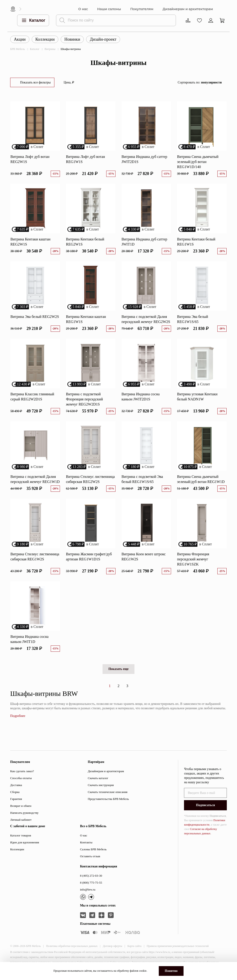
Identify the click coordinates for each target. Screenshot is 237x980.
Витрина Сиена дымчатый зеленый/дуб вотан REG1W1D (201, 479)
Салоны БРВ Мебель (93, 849)
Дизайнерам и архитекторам (188, 9)
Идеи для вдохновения (25, 842)
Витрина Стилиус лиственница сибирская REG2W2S (90, 479)
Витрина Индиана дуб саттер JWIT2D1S (144, 159)
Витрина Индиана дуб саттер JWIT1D (144, 242)
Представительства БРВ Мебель (108, 799)
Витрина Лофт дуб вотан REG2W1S (30, 159)
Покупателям (142, 9)
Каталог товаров (21, 835)
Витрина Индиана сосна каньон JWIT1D (30, 639)
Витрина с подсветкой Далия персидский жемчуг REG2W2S (146, 319)
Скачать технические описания (108, 792)
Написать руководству (24, 813)
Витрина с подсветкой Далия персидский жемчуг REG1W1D (35, 479)
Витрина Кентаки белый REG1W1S (196, 242)
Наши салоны (109, 9)
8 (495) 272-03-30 (91, 876)
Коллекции (45, 39)
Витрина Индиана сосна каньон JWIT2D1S (141, 397)
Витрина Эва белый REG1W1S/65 (193, 319)
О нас (83, 9)
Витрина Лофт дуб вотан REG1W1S (86, 159)
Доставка (16, 785)
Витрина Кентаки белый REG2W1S (85, 242)
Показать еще (118, 669)
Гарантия (16, 799)
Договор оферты (112, 946)
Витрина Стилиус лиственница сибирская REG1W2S (35, 557)
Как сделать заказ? (22, 771)
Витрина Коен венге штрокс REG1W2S (144, 557)
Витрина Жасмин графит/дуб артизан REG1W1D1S (89, 557)
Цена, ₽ (69, 82)
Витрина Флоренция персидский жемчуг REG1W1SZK (193, 559)
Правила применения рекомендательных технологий (178, 946)
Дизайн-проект (103, 39)
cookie (143, 971)
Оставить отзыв (90, 856)
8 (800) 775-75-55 (91, 883)
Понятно (171, 971)
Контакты (86, 842)
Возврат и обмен (21, 806)
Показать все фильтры (35, 82)
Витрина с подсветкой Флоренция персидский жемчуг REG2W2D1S (84, 399)
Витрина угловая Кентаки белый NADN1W (197, 397)
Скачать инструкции (101, 785)
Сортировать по (200, 82)
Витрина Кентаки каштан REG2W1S (30, 242)
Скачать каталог (98, 778)
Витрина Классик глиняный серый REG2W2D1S (32, 397)
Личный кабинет (21, 820)
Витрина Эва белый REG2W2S (35, 317)
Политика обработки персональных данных (72, 946)
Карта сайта (134, 946)
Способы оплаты (21, 778)
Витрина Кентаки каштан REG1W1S (86, 319)
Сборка (15, 792)
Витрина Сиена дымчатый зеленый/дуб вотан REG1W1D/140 (198, 162)
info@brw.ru (88, 889)
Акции (20, 39)
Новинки (72, 39)
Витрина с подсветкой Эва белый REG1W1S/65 (142, 479)
